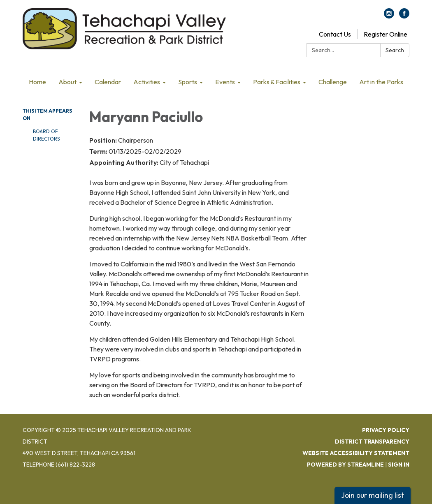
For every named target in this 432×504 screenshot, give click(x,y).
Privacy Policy (386, 430)
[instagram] (389, 16)
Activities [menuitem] (147, 82)
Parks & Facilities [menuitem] (277, 82)
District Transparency (372, 442)
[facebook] (404, 16)
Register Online (386, 34)
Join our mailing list (373, 495)
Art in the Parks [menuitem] (381, 82)
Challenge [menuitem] (333, 82)
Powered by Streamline (345, 465)
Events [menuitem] (225, 82)
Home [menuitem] (37, 82)
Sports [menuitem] (188, 82)
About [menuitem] (67, 82)
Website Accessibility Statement (356, 453)
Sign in (399, 465)
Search (395, 50)
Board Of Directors (46, 135)
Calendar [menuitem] (108, 82)
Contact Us (335, 34)
